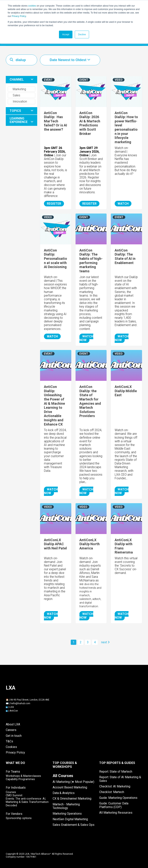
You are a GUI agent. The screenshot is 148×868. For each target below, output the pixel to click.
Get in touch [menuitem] (14, 736)
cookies (32, 6)
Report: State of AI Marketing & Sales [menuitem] (120, 779)
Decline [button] (82, 34)
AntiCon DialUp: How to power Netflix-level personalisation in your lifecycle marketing (126, 127)
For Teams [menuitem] (13, 771)
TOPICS (15, 111)
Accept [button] (66, 34)
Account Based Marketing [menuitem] (70, 787)
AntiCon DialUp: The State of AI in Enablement (125, 256)
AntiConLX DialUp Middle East (126, 391)
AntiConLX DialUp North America (90, 544)
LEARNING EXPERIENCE (19, 120)
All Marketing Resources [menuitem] (116, 812)
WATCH (123, 203)
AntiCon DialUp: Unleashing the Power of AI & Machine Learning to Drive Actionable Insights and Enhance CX (54, 405)
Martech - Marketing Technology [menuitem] (66, 806)
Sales (15, 95)
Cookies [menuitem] (11, 747)
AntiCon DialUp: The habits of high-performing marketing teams (91, 260)
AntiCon (14, 711)
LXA (12, 707)
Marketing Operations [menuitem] (67, 813)
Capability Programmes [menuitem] (20, 779)
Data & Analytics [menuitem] (64, 793)
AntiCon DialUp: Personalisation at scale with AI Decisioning (55, 258)
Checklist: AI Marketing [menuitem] (115, 786)
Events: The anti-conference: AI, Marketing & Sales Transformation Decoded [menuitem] (27, 802)
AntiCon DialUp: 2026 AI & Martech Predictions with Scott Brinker (90, 123)
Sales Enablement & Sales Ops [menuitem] (74, 825)
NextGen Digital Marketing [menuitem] (70, 819)
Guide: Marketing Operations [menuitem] (118, 798)
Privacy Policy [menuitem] (15, 752)
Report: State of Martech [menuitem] (116, 771)
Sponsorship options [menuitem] (19, 818)
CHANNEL (17, 79)
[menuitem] (63, 775)
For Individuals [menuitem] (16, 787)
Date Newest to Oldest (69, 60)
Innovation (18, 101)
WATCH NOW (86, 338)
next (105, 642)
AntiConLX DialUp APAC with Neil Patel (55, 544)
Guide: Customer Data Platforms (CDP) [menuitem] (114, 805)
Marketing (18, 89)
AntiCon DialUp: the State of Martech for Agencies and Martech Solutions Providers (90, 401)
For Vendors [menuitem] (14, 814)
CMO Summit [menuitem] (14, 795)
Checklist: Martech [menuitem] (112, 792)
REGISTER (54, 203)
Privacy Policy (19, 16)
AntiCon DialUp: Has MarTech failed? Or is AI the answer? (55, 121)
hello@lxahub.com (20, 703)
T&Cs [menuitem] (9, 741)
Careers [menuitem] (11, 730)
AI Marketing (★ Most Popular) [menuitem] (73, 782)
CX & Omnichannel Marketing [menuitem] (72, 798)
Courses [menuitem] (11, 792)
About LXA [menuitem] (13, 724)
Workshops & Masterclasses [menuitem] (23, 776)
